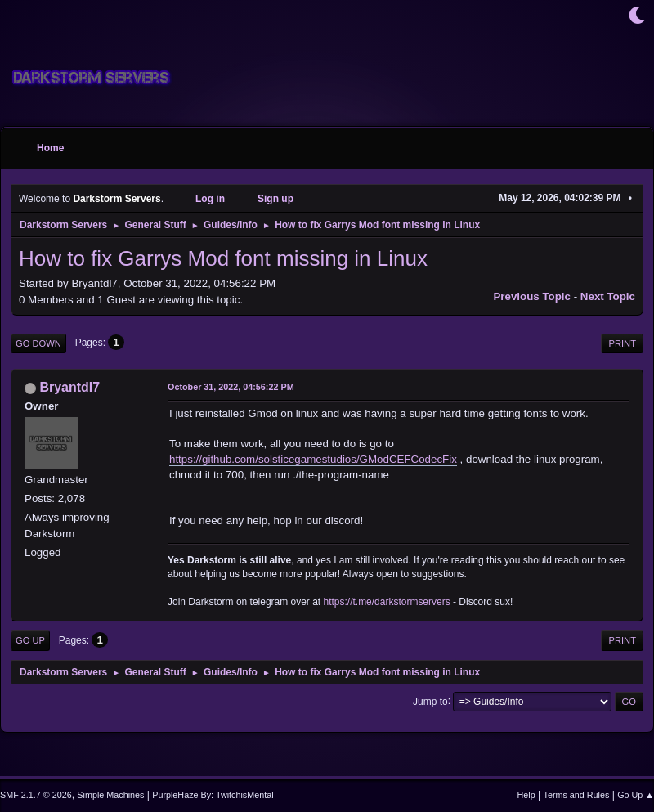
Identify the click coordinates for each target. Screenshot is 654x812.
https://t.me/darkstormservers (387, 602)
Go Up (30, 640)
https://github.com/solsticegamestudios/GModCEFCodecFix (313, 459)
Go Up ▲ (636, 795)
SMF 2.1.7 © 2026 (36, 795)
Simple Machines (110, 795)
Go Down (38, 343)
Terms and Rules (577, 795)
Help (526, 795)
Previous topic (532, 296)
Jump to (430, 701)
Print (622, 343)
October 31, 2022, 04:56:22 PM (231, 387)
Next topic (608, 296)
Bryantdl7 (69, 387)
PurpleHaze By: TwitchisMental (213, 795)
